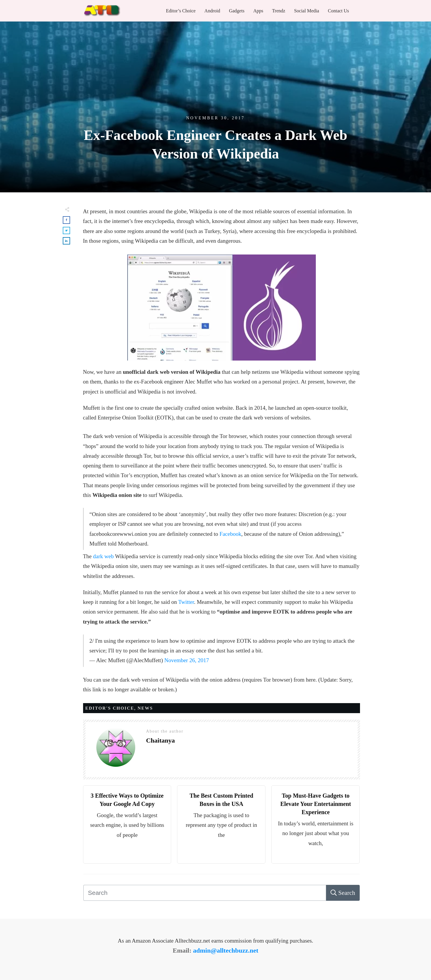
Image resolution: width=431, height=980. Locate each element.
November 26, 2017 (187, 660)
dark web (103, 556)
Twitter (186, 602)
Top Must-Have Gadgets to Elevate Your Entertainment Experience (316, 804)
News (145, 708)
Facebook (230, 534)
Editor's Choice (110, 708)
